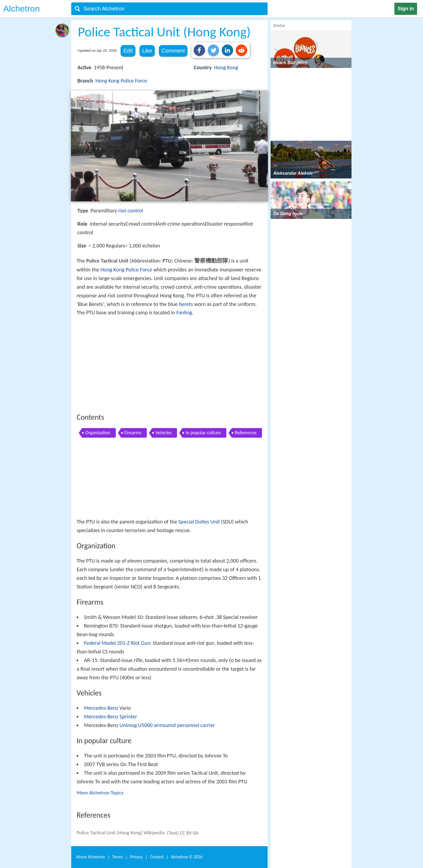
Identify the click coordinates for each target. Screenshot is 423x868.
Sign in (406, 9)
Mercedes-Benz (101, 708)
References (246, 433)
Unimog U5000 (136, 725)
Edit (128, 51)
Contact (157, 857)
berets (186, 304)
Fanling (184, 312)
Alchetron (21, 9)
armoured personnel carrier (184, 725)
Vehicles (163, 433)
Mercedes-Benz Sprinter (110, 717)
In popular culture (203, 433)
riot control (131, 211)
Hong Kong (226, 67)
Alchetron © (187, 857)
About (91, 857)
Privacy (137, 857)
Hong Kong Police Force (121, 81)
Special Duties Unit (199, 522)
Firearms (133, 433)
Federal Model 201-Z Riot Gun (117, 643)
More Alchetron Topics (100, 793)
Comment (173, 51)
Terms (117, 857)
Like (147, 51)
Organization (98, 433)
